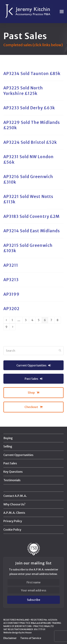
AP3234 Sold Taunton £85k (32, 74)
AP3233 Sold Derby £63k (29, 108)
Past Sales (10, 463)
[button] (62, 12)
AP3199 (12, 294)
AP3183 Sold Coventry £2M (32, 216)
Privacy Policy (13, 521)
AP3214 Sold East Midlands (32, 231)
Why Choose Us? (14, 504)
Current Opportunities (18, 455)
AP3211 (11, 265)
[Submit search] (60, 351)
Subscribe (34, 600)
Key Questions (13, 472)
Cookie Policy (12, 530)
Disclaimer (10, 638)
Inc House (27, 633)
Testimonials (12, 480)
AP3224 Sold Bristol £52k (30, 142)
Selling (8, 446)
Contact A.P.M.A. (15, 496)
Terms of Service (31, 638)
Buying (8, 438)
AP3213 (11, 280)
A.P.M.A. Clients (14, 513)
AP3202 (12, 309)
